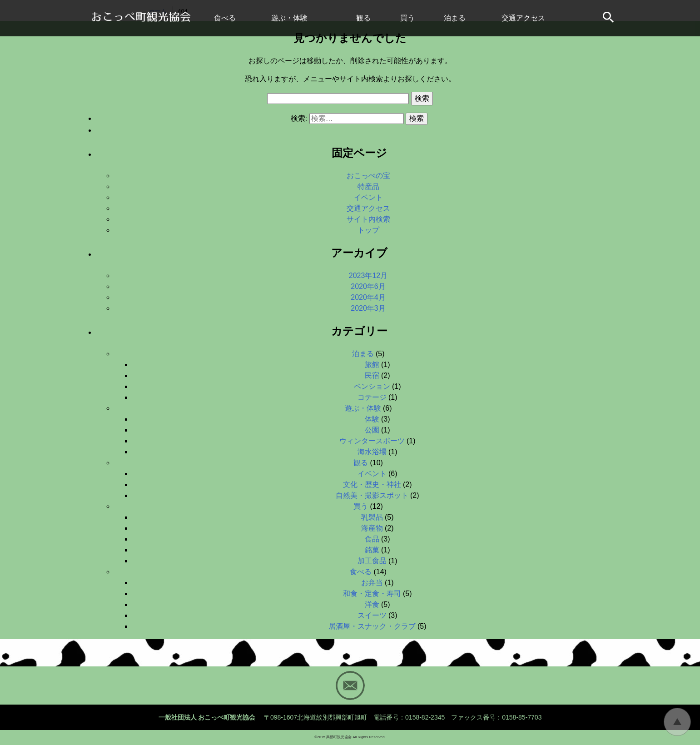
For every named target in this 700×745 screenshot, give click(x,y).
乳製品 (372, 517)
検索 (422, 98)
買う (407, 18)
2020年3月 (368, 308)
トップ (368, 230)
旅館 (372, 365)
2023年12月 (368, 276)
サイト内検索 (609, 18)
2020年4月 (368, 297)
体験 (372, 419)
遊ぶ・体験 (289, 18)
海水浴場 (372, 452)
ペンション (372, 386)
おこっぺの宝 (368, 176)
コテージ (372, 397)
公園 (372, 430)
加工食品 (372, 561)
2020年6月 (368, 286)
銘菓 (372, 550)
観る (363, 18)
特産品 (368, 186)
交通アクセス (523, 18)
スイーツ (372, 615)
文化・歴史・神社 (372, 484)
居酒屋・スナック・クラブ (372, 626)
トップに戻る (677, 722)
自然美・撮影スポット (372, 495)
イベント (368, 197)
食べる (225, 18)
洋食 (372, 604)
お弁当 (372, 583)
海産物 (372, 528)
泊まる (455, 18)
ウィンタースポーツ (372, 441)
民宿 (372, 375)
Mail (350, 685)
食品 (372, 539)
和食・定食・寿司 (372, 594)
